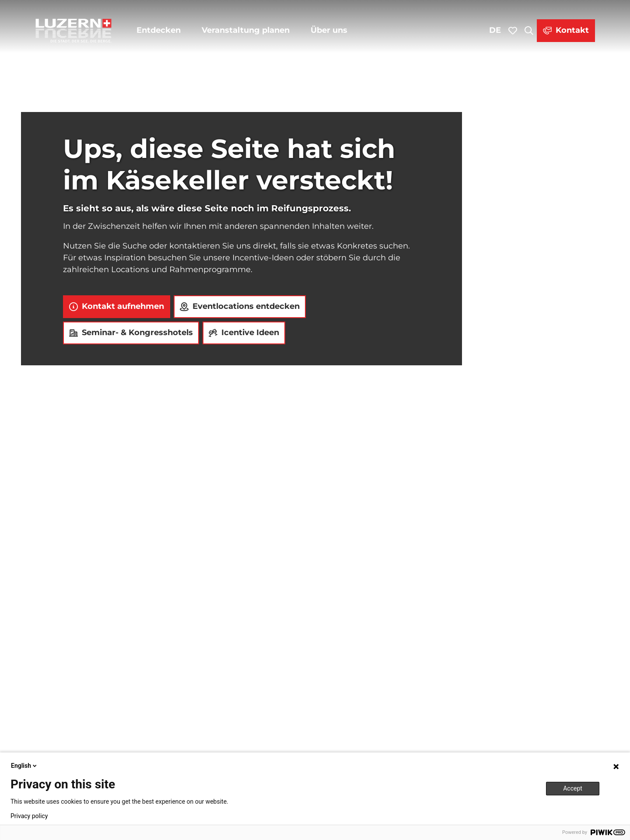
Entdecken (159, 30)
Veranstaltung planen (246, 30)
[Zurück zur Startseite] (73, 31)
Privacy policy (29, 816)
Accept (573, 788)
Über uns (329, 30)
